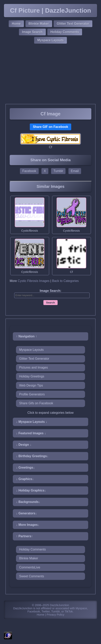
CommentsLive (30, 567)
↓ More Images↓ (28, 525)
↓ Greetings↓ (25, 468)
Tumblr (58, 171)
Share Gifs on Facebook (36, 403)
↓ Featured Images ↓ (31, 433)
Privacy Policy (55, 615)
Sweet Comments (32, 576)
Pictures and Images (34, 367)
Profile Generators (32, 394)
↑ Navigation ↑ (27, 336)
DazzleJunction (60, 605)
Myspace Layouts (50, 40)
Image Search (32, 32)
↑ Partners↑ (24, 536)
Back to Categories (65, 281)
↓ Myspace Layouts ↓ (32, 422)
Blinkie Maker (39, 24)
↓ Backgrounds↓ (28, 502)
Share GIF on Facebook (51, 127)
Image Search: (50, 291)
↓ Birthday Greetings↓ (32, 456)
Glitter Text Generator (73, 24)
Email (75, 171)
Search (50, 303)
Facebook (29, 171)
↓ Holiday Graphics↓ (31, 490)
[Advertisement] (50, 74)
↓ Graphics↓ (25, 479)
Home (16, 24)
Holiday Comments (65, 32)
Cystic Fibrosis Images (34, 281)
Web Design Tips (31, 385)
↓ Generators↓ (26, 513)
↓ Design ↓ (24, 445)
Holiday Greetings (32, 376)
